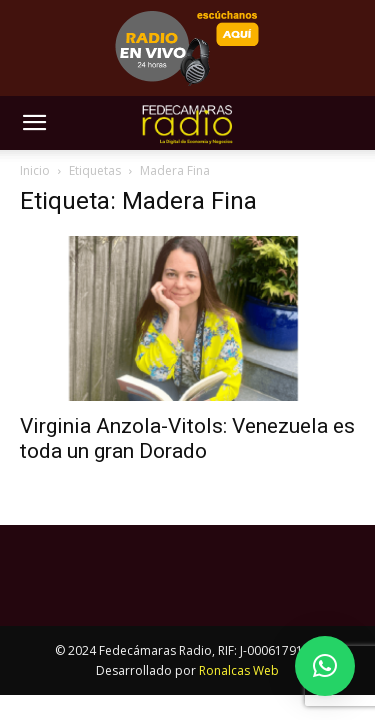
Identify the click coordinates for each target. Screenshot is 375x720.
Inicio (35, 170)
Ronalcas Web (239, 670)
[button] (34, 123)
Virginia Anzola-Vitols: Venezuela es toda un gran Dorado (187, 438)
